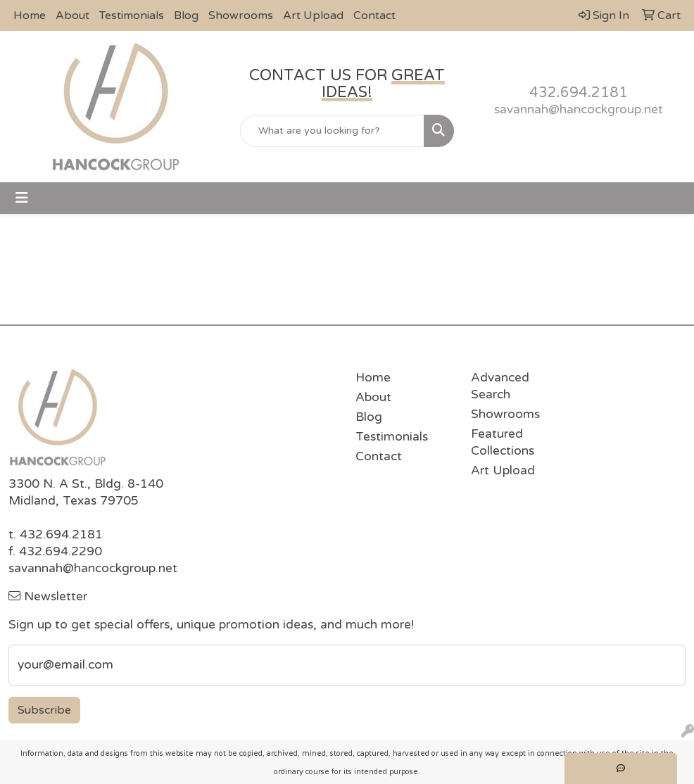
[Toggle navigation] (22, 198)
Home (30, 15)
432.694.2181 (579, 93)
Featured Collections (503, 442)
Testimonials (132, 15)
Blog (186, 15)
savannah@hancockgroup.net (579, 109)
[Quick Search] (333, 131)
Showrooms (241, 15)
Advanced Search (500, 386)
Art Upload (313, 15)
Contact (374, 15)
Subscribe (44, 710)
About (72, 15)
